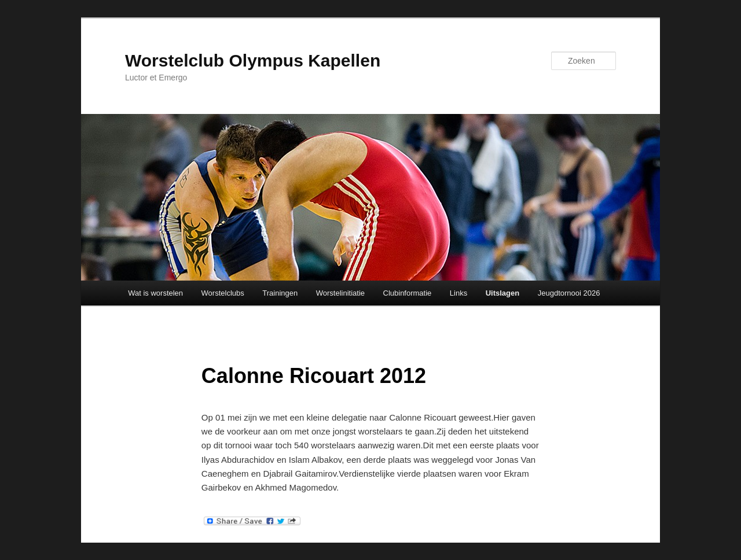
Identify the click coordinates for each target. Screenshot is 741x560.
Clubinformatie (408, 293)
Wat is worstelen (155, 293)
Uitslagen (503, 293)
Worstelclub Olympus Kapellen (253, 60)
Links (458, 293)
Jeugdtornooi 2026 (569, 293)
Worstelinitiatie (340, 293)
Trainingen (280, 293)
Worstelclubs (223, 293)
